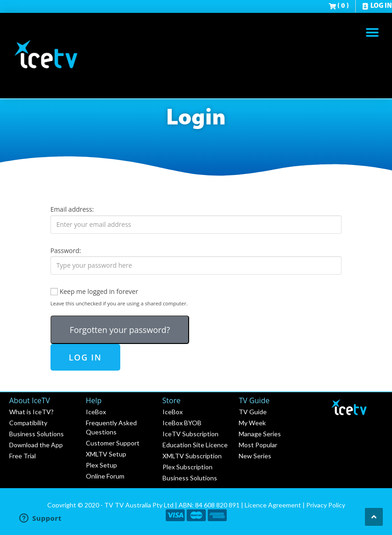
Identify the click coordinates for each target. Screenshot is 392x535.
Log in (85, 357)
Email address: (72, 209)
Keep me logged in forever (94, 291)
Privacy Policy (326, 505)
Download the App (36, 445)
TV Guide (253, 412)
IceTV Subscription (190, 434)
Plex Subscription (188, 467)
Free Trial (22, 456)
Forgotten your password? (120, 330)
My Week (252, 423)
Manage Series (260, 434)
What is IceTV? (31, 412)
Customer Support (113, 443)
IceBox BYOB (182, 423)
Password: (66, 251)
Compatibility (28, 423)
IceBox (96, 412)
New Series (255, 456)
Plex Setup (101, 465)
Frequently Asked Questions (111, 427)
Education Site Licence (195, 445)
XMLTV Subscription (192, 456)
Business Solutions (36, 434)
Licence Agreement (273, 505)
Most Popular (258, 445)
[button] (372, 32)
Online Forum (105, 476)
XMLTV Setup (106, 454)
